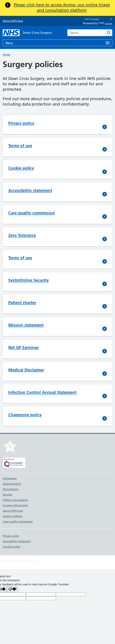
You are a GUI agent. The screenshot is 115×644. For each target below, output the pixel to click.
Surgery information (15, 505)
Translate (105, 24)
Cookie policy (21, 168)
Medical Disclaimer (26, 370)
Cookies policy (12, 547)
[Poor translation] (12, 589)
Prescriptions (11, 489)
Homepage (10, 478)
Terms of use (20, 146)
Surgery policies (12, 516)
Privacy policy (21, 123)
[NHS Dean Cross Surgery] (27, 33)
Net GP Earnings (24, 347)
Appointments (12, 484)
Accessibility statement (30, 190)
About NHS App (13, 21)
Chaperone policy (25, 415)
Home (7, 55)
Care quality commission (32, 213)
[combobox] (87, 33)
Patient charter (22, 303)
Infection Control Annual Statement (42, 392)
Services (8, 495)
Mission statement (26, 325)
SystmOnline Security (29, 280)
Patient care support (15, 500)
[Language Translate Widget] (97, 19)
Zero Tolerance (22, 235)
